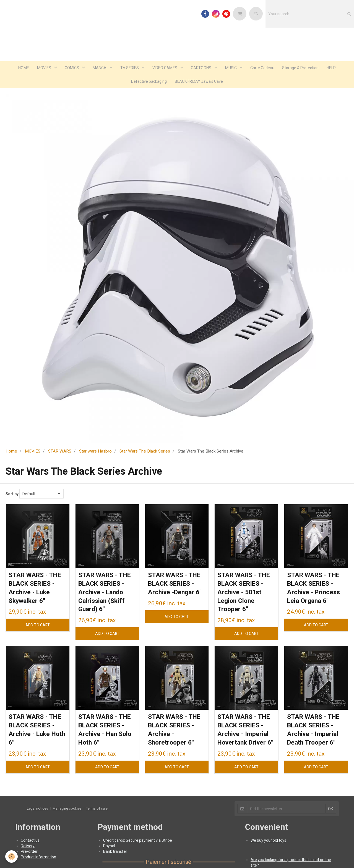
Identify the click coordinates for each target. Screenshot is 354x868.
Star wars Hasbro (95, 452)
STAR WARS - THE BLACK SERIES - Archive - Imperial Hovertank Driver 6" (246, 737)
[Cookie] (12, 857)
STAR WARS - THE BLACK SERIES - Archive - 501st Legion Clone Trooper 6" (246, 594)
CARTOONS (202, 68)
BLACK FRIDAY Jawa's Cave (199, 82)
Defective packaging (149, 82)
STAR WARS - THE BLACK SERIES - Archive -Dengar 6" (176, 585)
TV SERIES (129, 68)
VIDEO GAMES (165, 68)
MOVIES (43, 68)
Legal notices (37, 820)
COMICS (71, 68)
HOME (21, 68)
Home (11, 452)
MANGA (99, 68)
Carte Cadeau (264, 68)
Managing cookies (67, 820)
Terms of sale (97, 820)
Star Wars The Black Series (145, 452)
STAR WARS (60, 452)
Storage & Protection (302, 68)
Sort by (12, 495)
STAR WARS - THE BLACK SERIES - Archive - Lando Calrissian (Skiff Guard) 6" (106, 594)
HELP (333, 68)
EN (256, 14)
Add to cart (37, 627)
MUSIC (232, 68)
